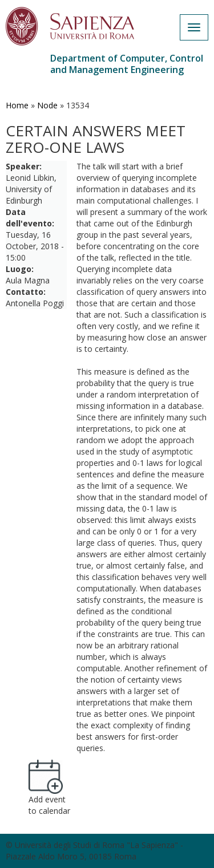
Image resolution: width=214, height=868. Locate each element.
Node (47, 105)
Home (17, 105)
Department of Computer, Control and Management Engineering (127, 64)
